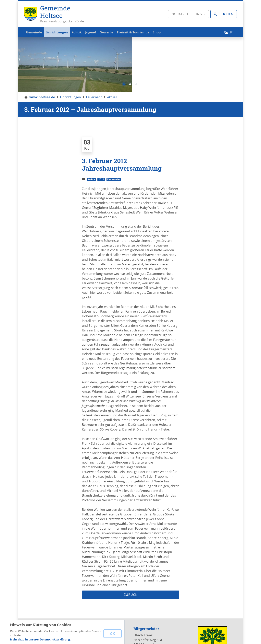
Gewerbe (112, 32)
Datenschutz (174, 637)
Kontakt (132, 637)
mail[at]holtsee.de (103, 598)
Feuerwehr (94, 42)
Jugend (95, 32)
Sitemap (194, 637)
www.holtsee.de (42, 42)
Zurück (131, 540)
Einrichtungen (58, 32)
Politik (80, 32)
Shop (164, 32)
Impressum (151, 637)
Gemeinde (35, 32)
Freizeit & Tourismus (140, 32)
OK (113, 633)
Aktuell (112, 42)
